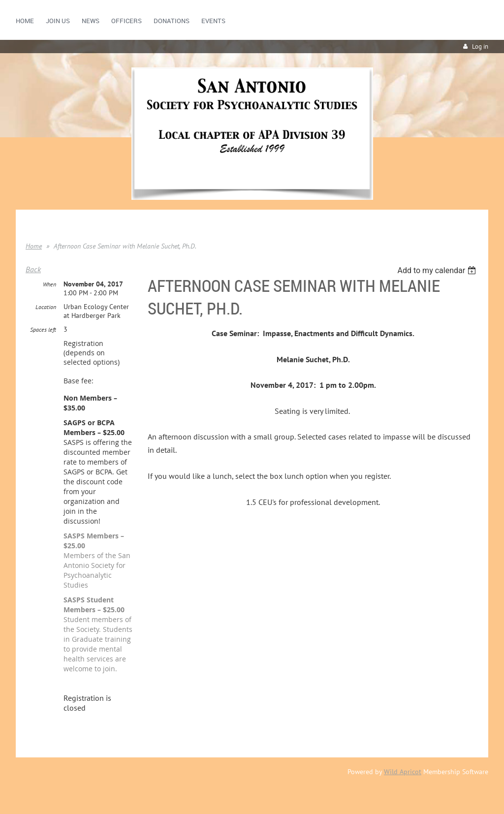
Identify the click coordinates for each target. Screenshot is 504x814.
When (49, 284)
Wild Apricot (403, 772)
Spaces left (43, 329)
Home (34, 246)
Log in (480, 47)
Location (46, 307)
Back (33, 269)
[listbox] (438, 270)
